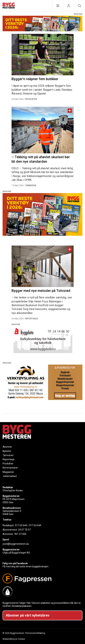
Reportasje (9, 459)
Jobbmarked (10, 476)
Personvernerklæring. (35, 633)
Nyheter (7, 451)
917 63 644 (21, 525)
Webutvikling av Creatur (14, 639)
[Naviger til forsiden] (9, 6)
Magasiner (8, 472)
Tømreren (8, 455)
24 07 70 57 (24, 530)
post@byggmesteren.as (16, 544)
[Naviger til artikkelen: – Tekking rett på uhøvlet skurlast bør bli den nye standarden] (43, 130)
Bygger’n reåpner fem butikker (35, 79)
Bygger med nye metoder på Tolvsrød (41, 291)
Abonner (7, 447)
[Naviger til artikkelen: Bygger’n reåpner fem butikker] (43, 55)
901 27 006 (20, 534)
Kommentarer (10, 468)
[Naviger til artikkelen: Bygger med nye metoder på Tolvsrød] (43, 266)
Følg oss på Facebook (15, 563)
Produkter (8, 464)
